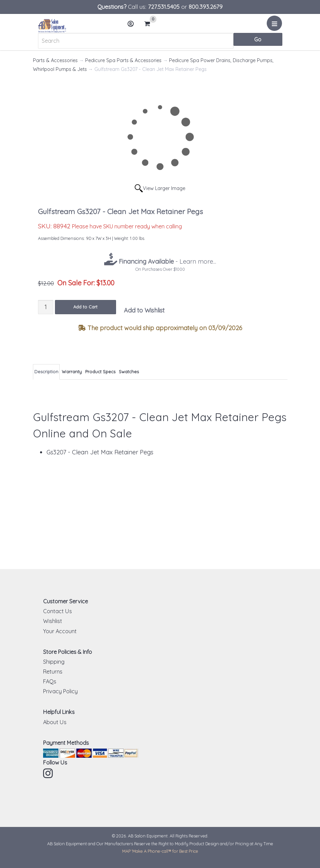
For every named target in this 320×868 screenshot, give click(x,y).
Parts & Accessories (55, 60)
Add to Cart (85, 307)
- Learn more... (167, 261)
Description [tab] (46, 372)
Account (133, 26)
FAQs (50, 681)
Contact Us (58, 611)
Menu (275, 26)
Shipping (54, 662)
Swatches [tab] (129, 372)
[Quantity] (46, 307)
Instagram (49, 773)
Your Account (60, 631)
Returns (53, 672)
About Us (55, 722)
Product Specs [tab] (100, 372)
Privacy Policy (60, 691)
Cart (150, 24)
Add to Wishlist (144, 310)
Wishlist (53, 621)
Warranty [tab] (72, 372)
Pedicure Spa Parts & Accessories (123, 60)
